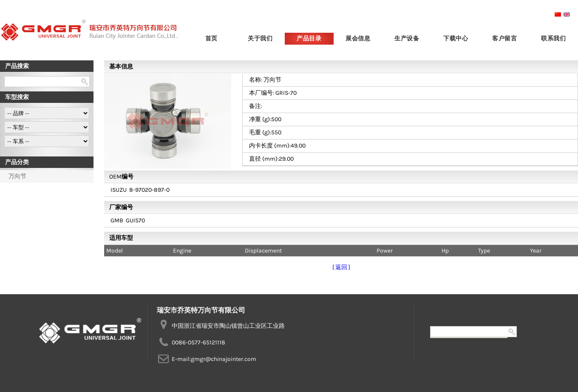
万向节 (17, 176)
